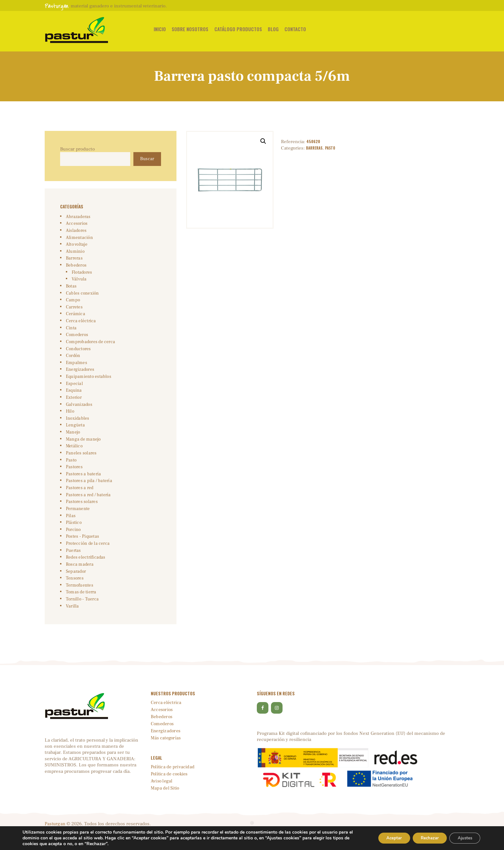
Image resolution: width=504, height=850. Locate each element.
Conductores (78, 354)
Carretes (74, 311)
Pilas (70, 527)
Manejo (73, 441)
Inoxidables (76, 426)
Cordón (73, 361)
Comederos (76, 340)
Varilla (72, 621)
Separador (75, 585)
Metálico (74, 455)
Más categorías (166, 753)
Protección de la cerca (86, 556)
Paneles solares (80, 462)
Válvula (78, 282)
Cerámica (74, 318)
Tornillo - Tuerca (81, 614)
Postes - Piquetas (81, 549)
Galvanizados (78, 412)
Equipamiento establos (87, 383)
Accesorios (76, 224)
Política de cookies (170, 789)
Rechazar (424, 838)
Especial (74, 390)
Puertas (73, 563)
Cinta (71, 333)
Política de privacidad (173, 782)
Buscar (147, 159)
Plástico (73, 535)
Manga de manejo (82, 448)
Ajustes (463, 838)
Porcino (73, 542)
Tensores (74, 592)
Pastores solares (81, 513)
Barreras (315, 148)
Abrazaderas (77, 217)
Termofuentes (79, 599)
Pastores (74, 477)
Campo (72, 304)
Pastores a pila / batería (87, 491)
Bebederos (76, 268)
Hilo (70, 419)
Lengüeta (75, 434)
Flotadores (81, 275)
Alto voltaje (76, 246)
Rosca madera (78, 578)
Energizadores (79, 376)
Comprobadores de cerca (88, 347)
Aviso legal (162, 796)
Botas (71, 289)
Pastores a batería (82, 484)
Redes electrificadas (84, 571)
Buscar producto (77, 149)
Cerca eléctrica (79, 325)
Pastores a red (79, 498)
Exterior (73, 405)
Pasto (331, 148)
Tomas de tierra (80, 607)
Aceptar (384, 838)
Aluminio (75, 253)
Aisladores (76, 232)
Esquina (73, 398)
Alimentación (78, 239)
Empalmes (76, 369)
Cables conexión (81, 297)
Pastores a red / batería (86, 506)
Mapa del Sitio (166, 803)
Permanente (77, 520)
